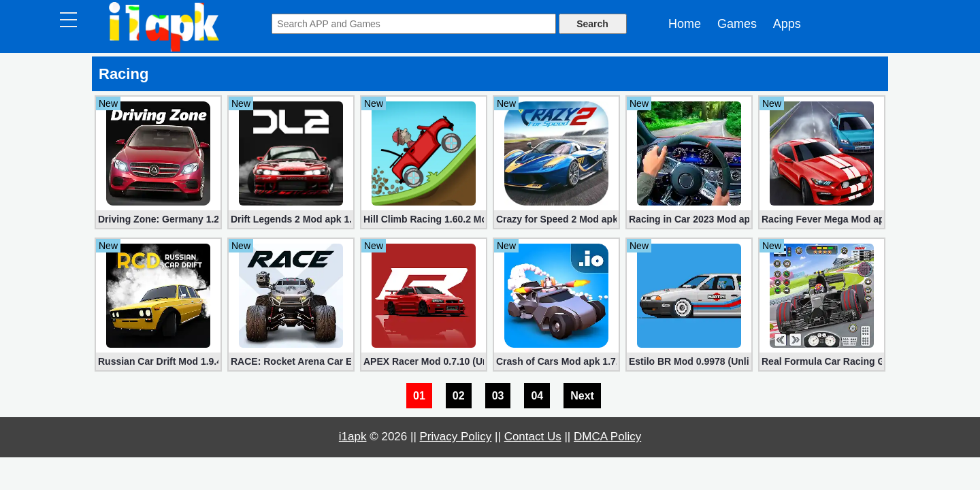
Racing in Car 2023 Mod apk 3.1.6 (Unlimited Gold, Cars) (689, 219)
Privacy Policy (456, 437)
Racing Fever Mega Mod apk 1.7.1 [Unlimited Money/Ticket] (822, 219)
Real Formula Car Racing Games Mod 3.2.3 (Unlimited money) (822, 361)
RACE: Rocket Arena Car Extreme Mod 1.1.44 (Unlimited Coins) (291, 361)
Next (582, 396)
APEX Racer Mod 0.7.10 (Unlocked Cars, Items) (424, 361)
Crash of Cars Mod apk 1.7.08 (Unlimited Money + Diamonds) (556, 361)
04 (537, 396)
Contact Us (533, 437)
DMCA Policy (607, 437)
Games (737, 24)
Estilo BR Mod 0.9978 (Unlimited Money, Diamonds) (689, 361)
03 (498, 396)
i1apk (353, 437)
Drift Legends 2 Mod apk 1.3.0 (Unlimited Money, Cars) (291, 219)
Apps (787, 24)
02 (459, 396)
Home (685, 24)
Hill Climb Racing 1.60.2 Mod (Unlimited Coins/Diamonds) (424, 219)
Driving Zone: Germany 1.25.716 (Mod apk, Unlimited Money (158, 219)
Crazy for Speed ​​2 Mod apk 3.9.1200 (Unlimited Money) (556, 219)
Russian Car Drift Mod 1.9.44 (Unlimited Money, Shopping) (158, 361)
